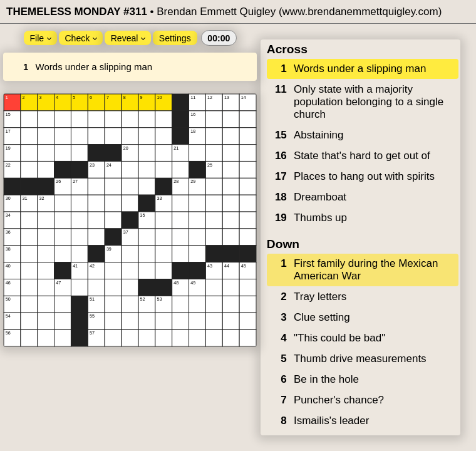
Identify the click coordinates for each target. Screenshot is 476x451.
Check (81, 38)
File (40, 38)
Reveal (128, 38)
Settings (175, 38)
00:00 (219, 38)
